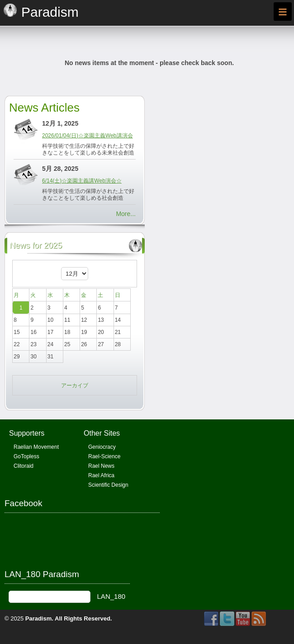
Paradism (39, 618)
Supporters (27, 433)
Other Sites (102, 433)
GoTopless (26, 456)
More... (126, 214)
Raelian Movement (36, 447)
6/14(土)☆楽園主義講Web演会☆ (82, 181)
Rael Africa (101, 475)
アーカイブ (75, 385)
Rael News (101, 466)
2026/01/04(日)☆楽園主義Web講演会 (88, 136)
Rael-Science (104, 456)
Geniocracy (102, 447)
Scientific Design (108, 485)
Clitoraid (24, 466)
